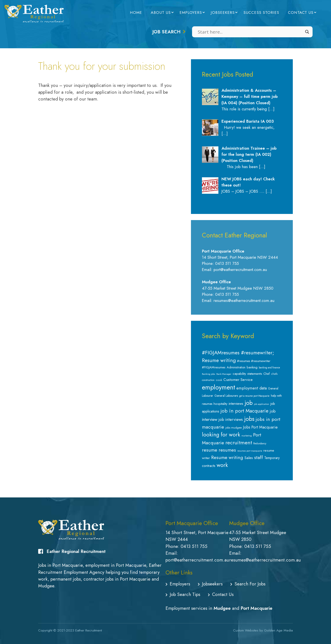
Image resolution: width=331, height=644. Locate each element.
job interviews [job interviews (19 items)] (231, 420)
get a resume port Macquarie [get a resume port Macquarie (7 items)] (254, 396)
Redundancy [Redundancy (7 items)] (260, 443)
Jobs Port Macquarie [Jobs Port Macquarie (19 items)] (260, 427)
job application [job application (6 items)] (262, 404)
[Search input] (250, 32)
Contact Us (301, 13)
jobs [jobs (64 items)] (249, 419)
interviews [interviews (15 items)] (236, 404)
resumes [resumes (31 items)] (227, 450)
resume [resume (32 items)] (210, 450)
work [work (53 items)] (222, 465)
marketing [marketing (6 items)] (247, 436)
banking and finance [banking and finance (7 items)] (269, 368)
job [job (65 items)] (249, 403)
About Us (161, 13)
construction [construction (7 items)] (208, 380)
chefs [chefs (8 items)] (274, 374)
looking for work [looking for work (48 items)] (221, 435)
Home (136, 13)
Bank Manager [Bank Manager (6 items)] (224, 374)
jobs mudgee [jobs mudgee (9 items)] (234, 428)
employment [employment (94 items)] (219, 387)
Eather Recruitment (89, 630)
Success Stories (261, 13)
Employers (191, 13)
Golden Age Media (278, 630)
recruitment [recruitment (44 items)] (239, 442)
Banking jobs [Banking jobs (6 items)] (209, 374)
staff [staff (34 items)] (259, 457)
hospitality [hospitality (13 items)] (220, 404)
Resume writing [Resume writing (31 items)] (227, 457)
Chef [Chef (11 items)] (267, 374)
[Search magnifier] (307, 32)
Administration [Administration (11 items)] (236, 367)
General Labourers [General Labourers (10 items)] (226, 396)
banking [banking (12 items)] (252, 367)
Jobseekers (223, 13)
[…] (271, 109)
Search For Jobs (248, 584)
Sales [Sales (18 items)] (249, 458)
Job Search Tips (183, 594)
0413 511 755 (194, 546)
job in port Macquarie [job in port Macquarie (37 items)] (245, 411)
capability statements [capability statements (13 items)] (247, 374)
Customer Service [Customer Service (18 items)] (238, 380)
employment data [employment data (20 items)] (252, 388)
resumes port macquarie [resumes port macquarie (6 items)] (250, 451)
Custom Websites (246, 630)
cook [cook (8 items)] (219, 380)
